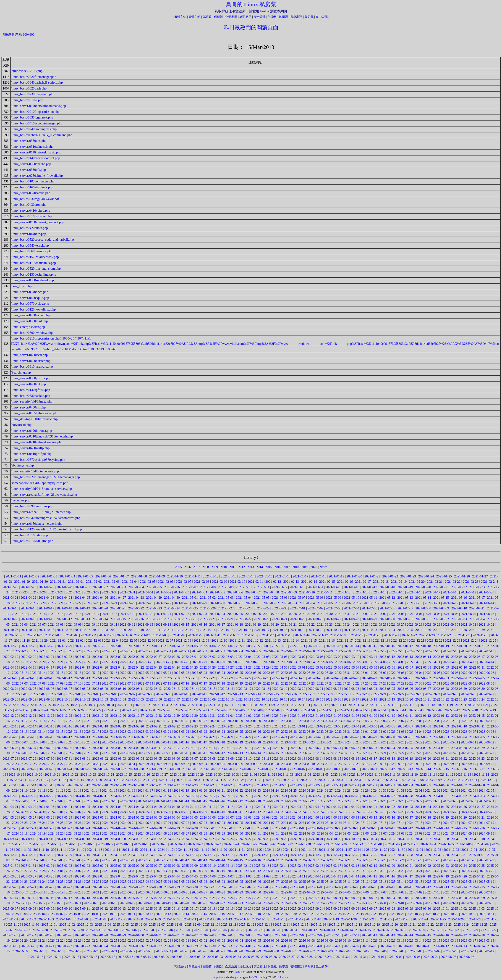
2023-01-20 (74, 721)
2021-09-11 (110, 624)
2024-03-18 (253, 801)
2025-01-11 (163, 860)
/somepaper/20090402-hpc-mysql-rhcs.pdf (39, 483)
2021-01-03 (49, 576)
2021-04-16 (415, 592)
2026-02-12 (369, 935)
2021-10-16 (244, 630)
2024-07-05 (235, 823)
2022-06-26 (315, 678)
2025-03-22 (432, 871)
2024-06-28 (110, 823)
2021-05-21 (56, 603)
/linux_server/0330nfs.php (28, 170)
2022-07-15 (163, 683)
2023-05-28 (397, 742)
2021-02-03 (112, 582)
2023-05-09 (56, 742)
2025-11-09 (153, 919)
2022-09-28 (10, 699)
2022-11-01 (124, 705)
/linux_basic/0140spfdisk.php (30, 390)
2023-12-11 (470, 780)
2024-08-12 (405, 828)
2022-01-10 (280, 646)
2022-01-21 (477, 646)
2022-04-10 (415, 662)
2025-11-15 (260, 919)
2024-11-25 (308, 850)
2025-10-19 (271, 914)
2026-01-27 (82, 935)
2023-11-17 (41, 780)
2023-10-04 (244, 769)
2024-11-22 (255, 850)
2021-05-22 (74, 603)
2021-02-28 (64, 587)
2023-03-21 (163, 732)
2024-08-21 (74, 833)
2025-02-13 (261, 866)
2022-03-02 (208, 657)
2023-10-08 (316, 769)
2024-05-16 (325, 812)
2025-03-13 (271, 871)
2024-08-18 (20, 833)
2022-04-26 (208, 667)
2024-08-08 (333, 828)
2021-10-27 (441, 630)
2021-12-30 (82, 646)
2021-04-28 (136, 598)
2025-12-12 (246, 925)
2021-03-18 (387, 587)
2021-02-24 (489, 582)
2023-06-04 (28, 748)
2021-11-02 (53, 635)
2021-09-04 (477, 619)
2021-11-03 (71, 635)
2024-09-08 (397, 833)
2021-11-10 (196, 635)
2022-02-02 (199, 651)
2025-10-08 (74, 914)
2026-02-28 (163, 940)
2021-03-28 (74, 592)
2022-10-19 (387, 699)
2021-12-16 (327, 640)
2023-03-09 (441, 726)
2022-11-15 (374, 705)
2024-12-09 (64, 855)
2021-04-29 (154, 598)
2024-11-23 (273, 850)
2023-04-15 (118, 737)
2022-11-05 (196, 705)
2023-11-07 (357, 775)
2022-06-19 (190, 678)
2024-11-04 (428, 844)
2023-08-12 (280, 759)
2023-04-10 (28, 737)
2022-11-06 (214, 705)
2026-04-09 (387, 946)
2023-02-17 (82, 726)
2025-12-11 (229, 925)
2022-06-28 (351, 678)
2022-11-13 (338, 705)
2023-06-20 (315, 748)
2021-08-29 (369, 619)
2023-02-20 (136, 726)
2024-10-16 (88, 844)
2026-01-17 (399, 930)
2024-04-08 (136, 807)
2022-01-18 (423, 646)
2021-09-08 (56, 624)
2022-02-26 (136, 657)
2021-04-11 (325, 592)
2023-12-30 (315, 785)
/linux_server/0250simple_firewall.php (37, 176)
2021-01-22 (390, 576)
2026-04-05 (316, 946)
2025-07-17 (64, 898)
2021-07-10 (459, 608)
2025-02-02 (64, 866)
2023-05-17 (199, 742)
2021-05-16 (459, 598)
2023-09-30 (172, 769)
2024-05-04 (110, 812)
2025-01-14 (217, 860)
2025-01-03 (20, 860)
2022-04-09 (397, 662)
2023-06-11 (154, 748)
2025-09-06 (486, 903)
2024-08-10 (369, 828)
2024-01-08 (477, 785)
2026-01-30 (136, 935)
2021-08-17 (154, 619)
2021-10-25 (405, 630)
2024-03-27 (415, 801)
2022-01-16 (387, 646)
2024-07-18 (468, 823)
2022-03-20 (38, 662)
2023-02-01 (289, 721)
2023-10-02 (208, 769)
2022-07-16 (181, 683)
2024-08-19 (38, 833)
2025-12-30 (76, 930)
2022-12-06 (255, 710)
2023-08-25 (20, 764)
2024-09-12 (468, 833)
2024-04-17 (297, 807)
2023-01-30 (253, 721)
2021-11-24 (445, 635)
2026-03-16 (450, 940)
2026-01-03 (148, 930)
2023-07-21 (379, 753)
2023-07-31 (64, 759)
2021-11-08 (160, 635)
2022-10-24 (477, 699)
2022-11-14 (356, 705)
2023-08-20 (423, 759)
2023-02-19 (118, 726)
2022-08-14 (190, 689)
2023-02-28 (280, 726)
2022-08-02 (468, 683)
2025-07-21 (136, 898)
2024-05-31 (100, 817)
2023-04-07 (468, 732)
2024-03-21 (307, 801)
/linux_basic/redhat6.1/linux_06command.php (42, 135)
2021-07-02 (316, 608)
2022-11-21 (481, 705)
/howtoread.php (21, 425)
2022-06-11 (46, 678)
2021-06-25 (190, 608)
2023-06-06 (64, 748)
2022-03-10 (351, 657)
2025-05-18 (468, 882)
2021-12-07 (165, 640)
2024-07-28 (154, 828)
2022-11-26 (76, 710)
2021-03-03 (118, 587)
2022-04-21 (118, 667)
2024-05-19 (379, 812)
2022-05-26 (253, 673)
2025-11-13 (224, 919)
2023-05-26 (361, 742)
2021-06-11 (433, 603)
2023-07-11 (199, 753)
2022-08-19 (280, 689)
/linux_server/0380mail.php (29, 321)
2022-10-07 (172, 699)
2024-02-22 (297, 796)
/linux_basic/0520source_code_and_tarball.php (42, 240)
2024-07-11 (343, 823)
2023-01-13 (441, 716)
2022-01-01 (118, 646)
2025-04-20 (459, 876)
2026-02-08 (298, 935)
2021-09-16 (199, 624)
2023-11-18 (59, 780)
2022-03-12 (387, 657)
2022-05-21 (163, 673)
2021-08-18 (172, 619)
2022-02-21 (46, 657)
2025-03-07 (163, 871)
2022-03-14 (423, 657)
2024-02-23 (315, 796)
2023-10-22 (70, 775)
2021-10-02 (486, 624)
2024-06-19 (441, 817)
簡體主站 (194, 17)
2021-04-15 (397, 592)
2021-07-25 (235, 614)
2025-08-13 (55, 903)
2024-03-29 (450, 801)
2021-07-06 (387, 608)
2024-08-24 (128, 833)
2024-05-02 (74, 812)
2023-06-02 (486, 742)
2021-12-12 (255, 640)
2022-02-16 (450, 651)
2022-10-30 (89, 705)
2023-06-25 (405, 748)
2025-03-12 (253, 871)
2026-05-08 (415, 951)
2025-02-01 (46, 866)
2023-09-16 (415, 764)
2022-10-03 (100, 699)
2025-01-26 (432, 860)
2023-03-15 (56, 732)
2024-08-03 (244, 828)
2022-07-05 (477, 678)
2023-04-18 (172, 737)
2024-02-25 (351, 796)
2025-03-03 (92, 871)
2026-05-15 (71, 957)
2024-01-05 (423, 785)
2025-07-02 (289, 892)
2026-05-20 (161, 957)
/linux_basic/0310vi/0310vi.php (32, 541)
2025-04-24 (38, 882)
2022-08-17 (244, 689)
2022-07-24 (325, 683)
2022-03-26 (145, 662)
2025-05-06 (253, 882)
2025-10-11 (128, 914)
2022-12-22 (46, 716)
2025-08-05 (405, 898)
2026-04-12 (441, 946)
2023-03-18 (110, 732)
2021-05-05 (262, 598)
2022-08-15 (208, 689)
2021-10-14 (208, 630)
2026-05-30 (341, 957)
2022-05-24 (217, 673)
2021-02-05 (148, 582)
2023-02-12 (486, 721)
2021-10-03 (10, 630)
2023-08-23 (477, 759)
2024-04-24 (423, 807)
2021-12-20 (399, 640)
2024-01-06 (441, 785)
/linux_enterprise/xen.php (28, 327)
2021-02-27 (46, 587)
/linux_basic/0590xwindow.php (32, 333)
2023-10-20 (34, 775)
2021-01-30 (40, 582)
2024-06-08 (244, 817)
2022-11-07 (231, 705)
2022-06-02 (379, 673)
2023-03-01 (298, 726)
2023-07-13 (235, 753)
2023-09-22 (28, 769)
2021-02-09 (220, 582)
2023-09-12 (343, 764)
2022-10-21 (423, 699)
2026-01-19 (435, 930)
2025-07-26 (226, 898)
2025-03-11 (235, 871)
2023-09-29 (154, 769)
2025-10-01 (441, 909)
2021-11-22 (409, 635)
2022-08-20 (297, 689)
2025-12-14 (282, 925)
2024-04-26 (459, 807)
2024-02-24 (333, 796)
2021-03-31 (128, 592)
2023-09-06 (235, 764)
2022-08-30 (477, 689)
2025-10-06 (38, 914)
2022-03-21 (56, 662)
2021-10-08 (100, 630)
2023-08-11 (262, 759)
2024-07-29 (172, 828)
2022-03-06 (280, 657)
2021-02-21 (435, 582)
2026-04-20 (92, 951)
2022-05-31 (343, 673)
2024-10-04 (369, 839)
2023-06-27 (441, 748)
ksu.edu (284, 977)
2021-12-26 (10, 646)
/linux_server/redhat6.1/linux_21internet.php (41, 512)
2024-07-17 (450, 823)
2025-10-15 (199, 914)
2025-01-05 (56, 860)
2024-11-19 (201, 850)
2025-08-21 (199, 903)
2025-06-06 (316, 887)
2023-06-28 (459, 748)
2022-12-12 (362, 710)
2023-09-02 (163, 764)
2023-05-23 (307, 742)
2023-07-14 (253, 753)
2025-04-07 (226, 876)
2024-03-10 (110, 801)
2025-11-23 (403, 919)
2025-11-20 (349, 919)
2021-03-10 (244, 587)
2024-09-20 (118, 839)
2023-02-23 (190, 726)
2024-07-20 (10, 828)
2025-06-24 (145, 892)
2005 (178, 567)
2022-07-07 (20, 683)
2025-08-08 (459, 898)
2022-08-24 (369, 689)
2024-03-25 (379, 801)
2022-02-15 (432, 651)
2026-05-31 (359, 957)
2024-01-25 (289, 790)
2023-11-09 (392, 775)
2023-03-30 (325, 732)
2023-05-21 (271, 742)
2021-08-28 (351, 619)
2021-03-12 (280, 587)
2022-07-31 (432, 683)
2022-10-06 (154, 699)
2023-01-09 (369, 716)
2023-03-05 (369, 726)
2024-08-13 (423, 828)
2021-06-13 (468, 603)
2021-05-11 (369, 598)
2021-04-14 (379, 592)
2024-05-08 (181, 812)
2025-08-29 (343, 903)
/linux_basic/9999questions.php (32, 506)
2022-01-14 (351, 646)
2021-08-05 (433, 614)
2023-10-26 (142, 775)
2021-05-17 (477, 598)
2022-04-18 (64, 667)
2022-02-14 (415, 651)
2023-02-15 (46, 726)
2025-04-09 (262, 876)
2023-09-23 (46, 769)
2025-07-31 (315, 898)
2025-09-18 (208, 909)
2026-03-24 (100, 946)
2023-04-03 (397, 732)
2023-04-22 (244, 737)
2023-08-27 (56, 764)
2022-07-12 (109, 683)
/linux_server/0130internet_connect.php (37, 222)
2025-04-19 (441, 876)
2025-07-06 (361, 892)
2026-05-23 (215, 957)
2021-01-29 (22, 582)
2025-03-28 (46, 876)
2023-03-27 (271, 732)
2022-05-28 (289, 673)
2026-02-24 (92, 940)
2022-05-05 (369, 667)
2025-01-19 (307, 860)
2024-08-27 (181, 833)
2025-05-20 (10, 887)
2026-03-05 (253, 940)
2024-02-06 (10, 796)
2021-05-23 (92, 603)
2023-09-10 (307, 764)
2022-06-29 (369, 678)
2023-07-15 (271, 753)
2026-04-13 (459, 946)
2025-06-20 (74, 892)
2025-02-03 (82, 866)
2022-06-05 (433, 673)
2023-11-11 (428, 775)
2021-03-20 (423, 587)
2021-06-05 (325, 603)
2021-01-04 (67, 576)
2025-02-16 (315, 866)
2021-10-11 (154, 630)
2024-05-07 (163, 812)
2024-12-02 (433, 850)
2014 (260, 567)
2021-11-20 (374, 635)
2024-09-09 (415, 833)
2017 (287, 567)
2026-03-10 (343, 940)
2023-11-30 (272, 780)
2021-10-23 (369, 630)
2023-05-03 (441, 737)
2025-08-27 (307, 903)
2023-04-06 (450, 732)
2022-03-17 (477, 657)
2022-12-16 (434, 710)
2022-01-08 (244, 646)
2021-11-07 (142, 635)
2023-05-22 (289, 742)
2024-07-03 (199, 823)
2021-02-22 (453, 582)
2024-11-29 (380, 850)
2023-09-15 (397, 764)
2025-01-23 (379, 860)
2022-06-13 (82, 678)
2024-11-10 (41, 850)
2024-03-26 (397, 801)
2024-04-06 (100, 807)
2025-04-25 (56, 882)
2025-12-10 (211, 925)
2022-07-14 (145, 683)
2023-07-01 (20, 753)
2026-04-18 (56, 951)
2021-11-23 (427, 635)
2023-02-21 (154, 726)
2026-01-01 (112, 930)
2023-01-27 (199, 721)
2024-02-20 (261, 796)
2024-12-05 (487, 850)
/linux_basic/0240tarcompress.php (34, 129)
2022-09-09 (163, 694)
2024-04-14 (244, 807)
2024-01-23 (253, 790)
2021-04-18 (450, 592)
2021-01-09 (157, 576)
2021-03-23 (477, 587)
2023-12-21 (154, 785)
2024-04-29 (20, 812)
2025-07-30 (298, 898)
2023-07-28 (10, 759)
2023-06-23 (369, 748)
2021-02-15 (327, 582)
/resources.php (20, 500)
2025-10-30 (468, 914)
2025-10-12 (145, 914)
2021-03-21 (441, 587)
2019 (305, 567)
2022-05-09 (441, 667)
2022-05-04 (351, 667)
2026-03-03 (217, 940)
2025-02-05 (118, 866)
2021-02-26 (28, 587)
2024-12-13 (136, 855)
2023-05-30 (432, 742)
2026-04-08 (369, 946)
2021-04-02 (163, 592)
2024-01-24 (271, 790)
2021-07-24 (217, 614)
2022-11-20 (463, 705)
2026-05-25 (251, 957)
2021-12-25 (488, 640)
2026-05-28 (305, 957)
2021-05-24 (110, 603)
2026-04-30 (271, 951)
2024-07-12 (361, 823)
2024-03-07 (56, 801)
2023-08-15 (333, 759)
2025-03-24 (468, 871)
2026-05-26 (269, 957)
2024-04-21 (369, 807)
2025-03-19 (379, 871)
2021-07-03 (333, 608)
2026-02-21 (38, 940)
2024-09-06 (361, 833)
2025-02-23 (441, 866)
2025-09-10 (64, 909)
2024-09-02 (289, 833)
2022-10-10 (226, 699)
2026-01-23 (10, 935)
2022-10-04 (118, 699)
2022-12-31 (208, 716)
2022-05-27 (271, 673)
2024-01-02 (369, 785)
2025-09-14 (136, 909)
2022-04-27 (226, 667)
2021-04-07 (253, 592)
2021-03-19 (405, 587)
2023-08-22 (459, 759)
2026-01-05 (183, 930)
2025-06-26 (181, 892)
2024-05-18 (361, 812)
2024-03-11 (128, 801)
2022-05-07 (405, 667)
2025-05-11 (343, 882)
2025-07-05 (343, 892)
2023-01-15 (477, 716)
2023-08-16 (351, 759)
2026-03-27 (154, 946)
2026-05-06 (379, 951)
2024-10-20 (159, 844)
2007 (197, 567)
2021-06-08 (379, 603)
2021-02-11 (255, 582)
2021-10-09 (118, 630)
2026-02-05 (244, 935)
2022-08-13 (172, 689)
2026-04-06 (333, 946)
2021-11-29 (40, 640)
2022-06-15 (118, 678)
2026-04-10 (405, 946)
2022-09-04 (74, 694)
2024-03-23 (343, 801)
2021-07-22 (181, 614)
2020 (314, 567)
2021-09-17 (217, 624)
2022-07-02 (423, 678)
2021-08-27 (333, 619)
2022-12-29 (172, 716)
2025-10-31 (486, 914)
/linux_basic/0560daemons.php (32, 251)
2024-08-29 (217, 833)
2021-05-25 (128, 603)
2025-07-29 (280, 898)
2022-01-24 (38, 651)
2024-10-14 (52, 844)
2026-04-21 (110, 951)
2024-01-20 (199, 790)
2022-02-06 (271, 651)
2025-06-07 (333, 887)
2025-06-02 (244, 887)
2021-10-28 (459, 630)
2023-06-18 (280, 748)
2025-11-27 (474, 919)
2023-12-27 (261, 785)
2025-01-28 (468, 860)
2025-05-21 (28, 887)
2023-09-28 (136, 769)
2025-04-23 (20, 882)
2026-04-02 (262, 946)
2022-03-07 (298, 657)
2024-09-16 (46, 839)
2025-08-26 (289, 903)
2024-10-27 (285, 844)
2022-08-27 (423, 689)
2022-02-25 (118, 657)
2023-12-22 (172, 785)
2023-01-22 (110, 721)
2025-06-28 (217, 892)
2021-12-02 (76, 640)
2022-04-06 (343, 662)
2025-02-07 (154, 866)
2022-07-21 (271, 683)
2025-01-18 (289, 860)
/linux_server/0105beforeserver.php (35, 413)
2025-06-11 (405, 887)
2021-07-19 (127, 614)
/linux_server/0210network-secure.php (37, 442)
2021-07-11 (477, 608)
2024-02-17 (208, 796)
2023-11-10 (410, 775)
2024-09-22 (154, 839)
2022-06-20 (208, 678)
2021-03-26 (38, 592)
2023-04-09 (10, 737)
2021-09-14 (163, 624)
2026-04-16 (20, 951)
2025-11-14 (242, 919)
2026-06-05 (448, 957)
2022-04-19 (82, 667)
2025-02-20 (387, 866)
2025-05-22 (46, 887)
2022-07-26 (361, 683)
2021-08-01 (361, 614)
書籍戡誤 (296, 17)
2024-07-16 (432, 823)
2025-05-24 (82, 887)
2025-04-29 (128, 882)
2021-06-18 (64, 608)
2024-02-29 (423, 796)
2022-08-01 (450, 683)
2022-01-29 (128, 651)
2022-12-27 (136, 716)
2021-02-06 (166, 582)
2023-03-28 (289, 732)
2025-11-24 (420, 919)
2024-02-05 (486, 790)
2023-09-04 (199, 764)
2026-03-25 (118, 946)
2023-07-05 (92, 753)
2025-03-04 (110, 871)
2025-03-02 (74, 871)
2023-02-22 (172, 726)
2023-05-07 (20, 742)
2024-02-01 (415, 790)
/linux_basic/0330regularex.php (32, 117)
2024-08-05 (280, 828)
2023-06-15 (226, 748)
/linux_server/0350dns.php (29, 141)
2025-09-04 (450, 903)
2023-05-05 (477, 737)
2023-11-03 (285, 775)
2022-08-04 (10, 689)
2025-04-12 (315, 876)
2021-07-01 (298, 608)
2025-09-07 (10, 909)
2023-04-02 (379, 732)
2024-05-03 (92, 812)
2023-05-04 (459, 737)
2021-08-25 (297, 619)
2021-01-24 (426, 576)
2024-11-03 (410, 844)
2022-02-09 (325, 651)
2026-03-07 (289, 940)
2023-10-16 (459, 769)
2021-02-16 (345, 582)
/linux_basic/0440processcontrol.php (35, 158)
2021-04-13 (361, 592)
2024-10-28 (303, 844)
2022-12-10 (327, 710)
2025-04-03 (154, 876)
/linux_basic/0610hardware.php (32, 366)
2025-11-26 (456, 919)
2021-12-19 (381, 640)
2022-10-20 (405, 699)
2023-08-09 (226, 759)
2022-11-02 (142, 705)
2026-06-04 (430, 957)
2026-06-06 (466, 957)
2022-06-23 (261, 678)
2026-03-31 (226, 946)
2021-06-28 (244, 608)
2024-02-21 (280, 796)
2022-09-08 (145, 694)
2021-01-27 (480, 576)
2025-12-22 (426, 925)
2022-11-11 (303, 705)
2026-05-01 (289, 951)
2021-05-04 (244, 598)
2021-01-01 (13, 576)
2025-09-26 (351, 909)
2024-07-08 (289, 823)
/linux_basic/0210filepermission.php (35, 112)
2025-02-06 (136, 866)
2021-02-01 (76, 582)
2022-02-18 (486, 651)
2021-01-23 (408, 576)
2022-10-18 (369, 699)
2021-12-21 (417, 640)
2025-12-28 (40, 930)
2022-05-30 (325, 673)
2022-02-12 (379, 651)
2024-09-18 (82, 839)
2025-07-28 (261, 898)
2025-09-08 (28, 909)
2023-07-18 (325, 753)
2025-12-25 (480, 925)
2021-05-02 (208, 598)
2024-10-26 (267, 844)
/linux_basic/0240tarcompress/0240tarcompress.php (46, 518)
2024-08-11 (387, 828)
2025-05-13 (379, 882)
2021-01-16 (282, 576)
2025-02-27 (20, 871)
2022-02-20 (28, 657)
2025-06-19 (56, 892)
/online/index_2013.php (27, 71)
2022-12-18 (470, 710)
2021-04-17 (432, 592)
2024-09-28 (261, 839)
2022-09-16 (289, 694)
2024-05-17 (343, 812)
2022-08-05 (28, 689)
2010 (224, 567)
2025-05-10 (325, 882)
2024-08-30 (235, 833)
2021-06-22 (136, 608)
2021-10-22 (351, 630)
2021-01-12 (211, 576)
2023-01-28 (217, 721)
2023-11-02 (267, 775)
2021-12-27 (28, 646)
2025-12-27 (22, 930)
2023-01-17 (20, 721)
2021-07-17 (92, 614)
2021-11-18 (338, 635)
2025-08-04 (387, 898)
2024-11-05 (446, 844)
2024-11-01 (375, 844)
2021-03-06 (172, 587)
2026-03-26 (136, 946)
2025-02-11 (226, 866)
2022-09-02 (38, 694)
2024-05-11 (235, 812)
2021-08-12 (64, 619)
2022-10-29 (71, 705)
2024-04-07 (118, 807)
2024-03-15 (199, 801)
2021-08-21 (226, 619)
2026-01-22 (489, 930)
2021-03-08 (208, 587)
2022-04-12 (450, 662)
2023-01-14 (459, 716)
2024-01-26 (307, 790)
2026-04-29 (253, 951)
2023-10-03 (226, 769)
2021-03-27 (56, 592)
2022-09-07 (128, 694)
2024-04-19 (333, 807)
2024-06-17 (405, 817)
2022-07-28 (379, 683)
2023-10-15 (441, 769)
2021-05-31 (235, 603)
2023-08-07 (190, 759)
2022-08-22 (333, 689)
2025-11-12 (207, 919)
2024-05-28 (46, 817)
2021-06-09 (397, 603)
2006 (187, 567)
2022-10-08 (190, 699)
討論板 (272, 17)
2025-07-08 (397, 892)
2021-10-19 (297, 630)
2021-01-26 (462, 576)
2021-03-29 (92, 592)
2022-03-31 (235, 662)
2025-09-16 (172, 909)
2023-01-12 (423, 716)
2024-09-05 (343, 833)
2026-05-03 (325, 951)
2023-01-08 (351, 716)
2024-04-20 (351, 807)
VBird (256, 977)
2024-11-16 (148, 850)
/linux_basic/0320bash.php (29, 88)
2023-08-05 (154, 759)
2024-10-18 (123, 844)
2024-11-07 (482, 844)
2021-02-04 (130, 582)
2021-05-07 (298, 598)
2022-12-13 (380, 710)
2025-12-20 (390, 925)
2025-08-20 (181, 903)
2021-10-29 (477, 630)
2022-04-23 (154, 667)
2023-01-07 (333, 716)
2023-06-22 (351, 748)
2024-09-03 (307, 833)
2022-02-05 (253, 651)
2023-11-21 (112, 780)
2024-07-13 (379, 823)
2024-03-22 (325, 801)
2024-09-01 (271, 833)
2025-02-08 (172, 866)
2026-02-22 (56, 940)
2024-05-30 (82, 817)
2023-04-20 (208, 737)
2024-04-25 (441, 807)
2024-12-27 (387, 855)
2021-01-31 (58, 582)
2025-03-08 (181, 871)
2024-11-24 (290, 850)
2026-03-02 (199, 940)
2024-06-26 (74, 823)
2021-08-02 (379, 614)
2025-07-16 (46, 898)
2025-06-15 (477, 887)
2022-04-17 (46, 667)
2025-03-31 (100, 876)
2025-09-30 (423, 909)
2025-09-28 (387, 909)
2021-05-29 (199, 603)
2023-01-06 (316, 716)
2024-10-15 (70, 844)
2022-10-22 (441, 699)
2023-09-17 (432, 764)
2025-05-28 (154, 887)
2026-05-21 (179, 957)
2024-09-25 (208, 839)
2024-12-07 (28, 855)
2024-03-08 (74, 801)
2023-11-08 (374, 775)
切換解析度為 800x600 (18, 34)
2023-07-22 (397, 753)
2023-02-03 (325, 721)
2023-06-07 (82, 748)
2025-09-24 (315, 909)
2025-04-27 (92, 882)
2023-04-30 (387, 737)
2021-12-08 (183, 640)
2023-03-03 (333, 726)
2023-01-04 (280, 716)
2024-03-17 (235, 801)
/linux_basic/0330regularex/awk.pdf (35, 199)
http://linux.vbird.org (225, 977)
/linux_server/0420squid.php (30, 298)
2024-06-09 (262, 817)
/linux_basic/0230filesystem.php (33, 94)
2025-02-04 (100, 866)
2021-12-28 (46, 646)
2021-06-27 (226, 608)
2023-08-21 (441, 759)
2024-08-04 (262, 828)
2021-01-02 (31, 576)
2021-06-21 (118, 608)
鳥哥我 (309, 17)
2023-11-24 (165, 780)
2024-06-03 (154, 817)
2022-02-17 (468, 651)
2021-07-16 (73, 614)
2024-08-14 (441, 828)
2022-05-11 (477, 667)
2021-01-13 (229, 576)
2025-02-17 (333, 866)
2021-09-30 (450, 624)
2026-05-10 (450, 951)
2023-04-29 (369, 737)
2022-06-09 (10, 678)
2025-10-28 (432, 914)
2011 (233, 567)
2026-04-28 (235, 951)
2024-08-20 (56, 833)
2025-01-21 (343, 860)
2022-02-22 (64, 657)
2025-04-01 (118, 876)
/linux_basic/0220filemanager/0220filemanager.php (45, 477)
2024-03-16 (217, 801)
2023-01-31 (271, 721)
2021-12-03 (94, 640)
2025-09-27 (369, 909)
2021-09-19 (253, 624)
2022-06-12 (64, 678)
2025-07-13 (486, 892)
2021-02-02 (94, 582)
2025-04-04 (172, 876)
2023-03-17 (92, 732)
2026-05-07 (397, 951)
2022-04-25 (190, 667)
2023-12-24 (208, 785)
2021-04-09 (289, 592)
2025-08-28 (325, 903)
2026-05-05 (361, 951)
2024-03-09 (92, 801)
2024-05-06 (145, 812)
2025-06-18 (38, 892)
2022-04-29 (262, 667)
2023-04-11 (46, 737)
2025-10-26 (397, 914)
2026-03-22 (64, 946)
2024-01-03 (387, 785)
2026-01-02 (130, 930)
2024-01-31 (397, 790)
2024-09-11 (450, 833)
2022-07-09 (56, 683)
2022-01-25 (56, 651)
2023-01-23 (128, 721)
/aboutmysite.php (22, 465)
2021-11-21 (391, 635)
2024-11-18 (184, 850)
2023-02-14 (28, 726)
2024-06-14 (351, 817)
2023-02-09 (433, 721)
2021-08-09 (10, 619)
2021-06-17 (46, 608)
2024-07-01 (163, 823)
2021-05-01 (190, 598)
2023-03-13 (20, 732)
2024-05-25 (486, 812)
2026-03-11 (361, 940)
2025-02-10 (208, 866)
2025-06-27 (199, 892)
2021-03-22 (459, 587)
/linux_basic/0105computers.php (33, 181)
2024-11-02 (392, 844)
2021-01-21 (372, 576)
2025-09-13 (118, 909)
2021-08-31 (405, 619)
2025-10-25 (379, 914)
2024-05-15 (307, 812)
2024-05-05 (128, 812)
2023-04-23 (261, 737)
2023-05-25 (343, 742)
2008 (205, 567)
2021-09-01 (423, 619)
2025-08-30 (361, 903)
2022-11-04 (178, 705)
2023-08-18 (387, 759)
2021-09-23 (325, 624)
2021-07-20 (145, 614)
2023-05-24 (325, 742)
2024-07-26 (118, 828)
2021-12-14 (291, 640)
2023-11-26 (201, 780)
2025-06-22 (110, 892)
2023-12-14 (28, 785)
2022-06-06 (450, 673)
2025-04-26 (74, 882)
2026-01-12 (309, 930)
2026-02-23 (74, 940)
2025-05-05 (235, 882)
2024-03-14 (181, 801)
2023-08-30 (110, 764)
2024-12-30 (441, 855)
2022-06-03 (397, 673)
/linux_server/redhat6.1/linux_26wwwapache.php (44, 495)
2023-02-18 (100, 726)
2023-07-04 (74, 753)
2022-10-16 (333, 699)
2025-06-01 (226, 887)
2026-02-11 (351, 935)
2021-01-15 (264, 576)
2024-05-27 (28, 817)
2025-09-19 (226, 909)
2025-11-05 (82, 919)
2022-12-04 (219, 710)
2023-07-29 (28, 759)
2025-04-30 (145, 882)
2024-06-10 (280, 817)
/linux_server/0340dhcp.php (30, 292)
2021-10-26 (423, 630)
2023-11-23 (148, 780)
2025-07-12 (468, 892)
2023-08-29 (92, 764)
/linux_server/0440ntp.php (28, 234)
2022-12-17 (452, 710)
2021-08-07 (468, 614)
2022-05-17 (92, 673)
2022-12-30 (190, 716)
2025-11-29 (13, 925)
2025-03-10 (217, 871)
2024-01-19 (181, 790)
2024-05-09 (199, 812)
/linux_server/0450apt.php (28, 384)
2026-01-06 (201, 930)
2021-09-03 (459, 619)
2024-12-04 (469, 850)
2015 (269, 567)
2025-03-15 (307, 871)
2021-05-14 (423, 598)
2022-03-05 (262, 657)
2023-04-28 (351, 737)
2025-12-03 (85, 925)
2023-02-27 (262, 726)
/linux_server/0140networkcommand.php (38, 106)
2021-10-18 (280, 630)
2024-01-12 (55, 790)
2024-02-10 (82, 796)
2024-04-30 (38, 812)
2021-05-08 (316, 598)
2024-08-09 (351, 828)
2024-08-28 (199, 833)
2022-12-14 (398, 710)
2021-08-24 (280, 619)
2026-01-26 (64, 935)
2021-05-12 (387, 598)
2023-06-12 (172, 748)
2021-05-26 (145, 603)
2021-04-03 (181, 592)
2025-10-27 (415, 914)
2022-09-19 (343, 694)
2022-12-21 (28, 716)
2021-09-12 (127, 624)
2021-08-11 (46, 619)
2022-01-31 (163, 651)
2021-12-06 (147, 640)
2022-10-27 (35, 705)
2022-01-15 (369, 646)
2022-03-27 (163, 662)
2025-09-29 (405, 909)
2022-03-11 (369, 657)
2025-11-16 (278, 919)
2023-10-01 (190, 769)
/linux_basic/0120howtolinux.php (33, 309)
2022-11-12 (320, 705)
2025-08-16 (109, 903)
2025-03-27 (28, 876)
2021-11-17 (320, 635)
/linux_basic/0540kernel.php (30, 245)
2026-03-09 (325, 940)
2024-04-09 (154, 807)
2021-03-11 (262, 587)
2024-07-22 (46, 828)
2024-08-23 (110, 833)
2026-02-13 (387, 935)
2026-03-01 (181, 940)
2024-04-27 (477, 807)
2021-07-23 (199, 614)
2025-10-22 (325, 914)
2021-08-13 (82, 619)
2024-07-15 (415, 823)
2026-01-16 (381, 930)
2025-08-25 (271, 903)
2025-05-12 (361, 882)
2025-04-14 (351, 876)
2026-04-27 (217, 951)
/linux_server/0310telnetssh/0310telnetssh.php (42, 436)
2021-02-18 (381, 582)
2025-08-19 (163, 903)
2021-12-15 (309, 640)
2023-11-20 (94, 780)
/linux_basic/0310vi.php (27, 100)
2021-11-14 (267, 635)
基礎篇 (207, 17)
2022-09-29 (28, 699)
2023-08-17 (369, 759)
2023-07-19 (343, 753)
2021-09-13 (145, 624)
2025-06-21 (92, 892)
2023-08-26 (38, 764)
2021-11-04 (89, 635)
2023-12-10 (452, 780)
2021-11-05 (106, 635)
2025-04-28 (110, 882)
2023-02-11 (468, 721)
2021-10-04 (28, 630)
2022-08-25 (387, 689)
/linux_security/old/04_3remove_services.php (41, 489)
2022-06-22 (244, 678)
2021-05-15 (441, 598)
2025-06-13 (441, 887)
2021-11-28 (22, 640)
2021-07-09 (441, 608)
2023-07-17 (307, 753)
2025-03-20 (397, 871)
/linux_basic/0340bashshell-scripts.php (37, 82)
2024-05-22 (432, 812)
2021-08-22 (244, 619)
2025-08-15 (92, 903)
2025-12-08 (175, 925)
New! (323, 567)
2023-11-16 (23, 780)
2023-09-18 (450, 764)
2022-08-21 (315, 689)
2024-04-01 (10, 807)
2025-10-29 (450, 914)
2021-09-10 (92, 624)
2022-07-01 (405, 678)
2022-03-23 (92, 662)
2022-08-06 (46, 689)
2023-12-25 (226, 785)
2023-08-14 (315, 759)
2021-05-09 (333, 598)
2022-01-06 (208, 646)
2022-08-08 (82, 689)
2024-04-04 (64, 807)
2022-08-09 (100, 689)
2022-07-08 (38, 683)
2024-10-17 (105, 844)
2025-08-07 (441, 898)
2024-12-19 (244, 855)
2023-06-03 (10, 748)
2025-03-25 (486, 871)
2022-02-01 (181, 651)
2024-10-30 (339, 844)
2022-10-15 (315, 699)
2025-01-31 (28, 866)
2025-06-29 (235, 892)
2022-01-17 (405, 646)
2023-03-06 (387, 726)
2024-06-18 (423, 817)
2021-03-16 (351, 587)
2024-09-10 (433, 833)
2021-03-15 (333, 587)
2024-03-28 (432, 801)
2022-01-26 (74, 651)
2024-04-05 (82, 807)
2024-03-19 (271, 801)
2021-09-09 (74, 624)
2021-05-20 (38, 603)
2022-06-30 (387, 678)
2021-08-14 (100, 619)
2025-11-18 (313, 919)
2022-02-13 (397, 651)
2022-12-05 (237, 710)
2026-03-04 (235, 940)
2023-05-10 (74, 742)
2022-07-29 (397, 683)
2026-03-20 (28, 946)
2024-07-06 (253, 823)
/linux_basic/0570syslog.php (30, 303)
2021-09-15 (181, 624)
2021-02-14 (309, 582)
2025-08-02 (351, 898)
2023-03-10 (459, 726)
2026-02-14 (405, 935)
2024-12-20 (261, 855)
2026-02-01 (172, 935)
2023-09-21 (10, 769)
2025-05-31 (208, 887)
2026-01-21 (471, 930)
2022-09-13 (235, 694)
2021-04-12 (343, 592)
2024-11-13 (94, 850)
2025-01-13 (199, 860)
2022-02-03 (217, 651)
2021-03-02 (100, 587)
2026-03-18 (486, 940)
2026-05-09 (433, 951)
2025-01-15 (235, 860)
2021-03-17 (369, 587)
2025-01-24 (397, 860)
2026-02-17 (459, 935)
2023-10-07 (298, 769)
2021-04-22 (28, 598)
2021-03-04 (136, 587)
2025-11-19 (331, 919)
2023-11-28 (237, 780)
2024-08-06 (298, 828)
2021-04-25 (82, 598)
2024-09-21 (136, 839)
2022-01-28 (110, 651)
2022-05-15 (56, 673)
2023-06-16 (244, 748)
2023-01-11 (405, 716)
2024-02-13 (136, 796)
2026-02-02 (190, 935)
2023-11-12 (446, 775)
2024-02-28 (405, 796)
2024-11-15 (130, 850)
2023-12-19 (118, 785)
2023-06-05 (46, 748)
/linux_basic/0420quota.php (29, 228)
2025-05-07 (271, 882)
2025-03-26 (10, 876)
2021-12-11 (237, 640)
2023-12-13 (10, 785)
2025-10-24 (361, 914)
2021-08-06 (450, 614)
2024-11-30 (397, 850)
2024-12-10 (82, 855)
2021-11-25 (463, 635)
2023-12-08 (416, 780)
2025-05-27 (136, 887)
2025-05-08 (289, 882)
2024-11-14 (112, 850)
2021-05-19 (20, 603)
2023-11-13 (463, 775)
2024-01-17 (145, 790)
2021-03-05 (154, 587)
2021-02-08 (201, 582)
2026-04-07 (351, 946)
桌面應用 (245, 17)
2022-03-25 (128, 662)
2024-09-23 (172, 839)
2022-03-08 (316, 657)
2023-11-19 (76, 780)
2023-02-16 (64, 726)
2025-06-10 (387, 887)
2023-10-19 (16, 775)
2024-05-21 (415, 812)
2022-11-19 (445, 705)
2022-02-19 (10, 657)
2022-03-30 (217, 662)
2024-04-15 (261, 807)
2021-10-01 (468, 624)
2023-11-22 (130, 780)
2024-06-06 (208, 817)
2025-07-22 (154, 898)
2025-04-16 (387, 876)
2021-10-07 (82, 630)
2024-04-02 (28, 807)
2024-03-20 (289, 801)
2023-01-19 (56, 721)
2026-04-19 (74, 951)
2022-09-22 (397, 694)
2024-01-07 (459, 785)
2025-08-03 (369, 898)
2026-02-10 (333, 935)
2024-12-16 (190, 855)
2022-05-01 (298, 667)
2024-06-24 (38, 823)
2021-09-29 (432, 624)
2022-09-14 (253, 694)
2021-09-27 (397, 624)
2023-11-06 (339, 775)
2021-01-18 (318, 576)
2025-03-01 (56, 871)
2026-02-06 (262, 935)
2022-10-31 (107, 705)
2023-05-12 (109, 742)
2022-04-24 (172, 667)
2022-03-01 (190, 657)
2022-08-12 (154, 689)
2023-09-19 (468, 764)
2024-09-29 (280, 839)
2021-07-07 (405, 608)
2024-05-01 (56, 812)
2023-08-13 (297, 759)
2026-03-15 (432, 940)
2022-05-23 (199, 673)
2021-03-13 (297, 587)
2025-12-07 (157, 925)
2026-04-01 (244, 946)
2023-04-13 (82, 737)
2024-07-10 (325, 823)
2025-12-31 (94, 930)
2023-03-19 (127, 732)
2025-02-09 (190, 866)
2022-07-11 (92, 683)
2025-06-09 (369, 887)
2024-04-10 (172, 807)
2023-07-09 (163, 753)
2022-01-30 (145, 651)
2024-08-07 (316, 828)
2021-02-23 (471, 582)
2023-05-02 (423, 737)
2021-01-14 (247, 576)
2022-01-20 (459, 646)
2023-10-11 (369, 769)
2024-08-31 (253, 833)
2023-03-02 (316, 726)
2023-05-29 (415, 742)
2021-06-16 (28, 608)
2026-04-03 (280, 946)
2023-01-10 (387, 716)
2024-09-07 (379, 833)
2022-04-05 (325, 662)
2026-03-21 (46, 946)
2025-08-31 (379, 903)
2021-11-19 (356, 635)
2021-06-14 (486, 603)
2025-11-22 (385, 919)
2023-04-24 (280, 737)
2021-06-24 (172, 608)
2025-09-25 (333, 909)
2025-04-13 (333, 876)
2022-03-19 (20, 662)
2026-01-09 (255, 930)
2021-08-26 (315, 619)
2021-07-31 (343, 614)
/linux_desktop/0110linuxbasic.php (34, 419)
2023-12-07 (398, 780)
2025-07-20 (118, 898)
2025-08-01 (333, 898)
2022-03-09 (333, 657)
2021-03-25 (20, 592)
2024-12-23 (315, 855)
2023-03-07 (405, 726)
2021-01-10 (175, 576)
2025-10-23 (343, 914)
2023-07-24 (432, 753)
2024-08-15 (459, 828)
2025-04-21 (477, 876)
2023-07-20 (361, 753)
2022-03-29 (199, 662)
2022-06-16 (136, 678)
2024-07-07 (271, 823)
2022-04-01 (253, 662)
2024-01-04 (405, 785)
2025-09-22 (280, 909)
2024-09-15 (28, 839)
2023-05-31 (450, 742)
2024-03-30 (468, 801)
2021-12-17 (345, 640)
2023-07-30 (46, 759)
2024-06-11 (298, 817)
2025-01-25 (415, 860)
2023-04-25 (297, 737)
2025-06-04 (280, 887)
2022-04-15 (10, 667)
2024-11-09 (23, 850)
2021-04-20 (486, 592)
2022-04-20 (100, 667)
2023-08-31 (128, 764)
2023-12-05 (362, 780)
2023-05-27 (379, 742)
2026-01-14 (345, 930)
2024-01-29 (361, 790)
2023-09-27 (118, 769)
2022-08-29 (459, 689)
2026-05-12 (486, 951)
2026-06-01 (376, 957)
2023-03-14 (38, 732)
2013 (250, 567)
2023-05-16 (181, 742)
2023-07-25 (450, 753)
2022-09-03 (56, 694)
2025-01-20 (325, 860)
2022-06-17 (154, 678)
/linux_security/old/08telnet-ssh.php (35, 471)
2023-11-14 (481, 775)
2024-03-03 (477, 796)
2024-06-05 (190, 817)
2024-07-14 (397, 823)
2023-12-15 (46, 785)
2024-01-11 (38, 790)
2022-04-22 (136, 667)
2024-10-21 (177, 844)
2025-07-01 (271, 892)
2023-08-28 (74, 764)
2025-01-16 (253, 860)
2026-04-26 (199, 951)
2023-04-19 (190, 737)
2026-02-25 (110, 940)
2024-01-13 (73, 790)
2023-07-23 (415, 753)
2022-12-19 (488, 710)
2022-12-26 (118, 716)
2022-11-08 (249, 705)
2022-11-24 (40, 710)
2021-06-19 (82, 608)
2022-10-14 (297, 699)
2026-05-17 (107, 957)
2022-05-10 (459, 667)
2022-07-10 (74, 683)
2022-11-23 (22, 710)
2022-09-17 (307, 694)
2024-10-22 (195, 844)
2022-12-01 (165, 710)
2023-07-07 (128, 753)
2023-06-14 (208, 748)
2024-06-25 (56, 823)
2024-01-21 (217, 790)
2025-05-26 (118, 887)
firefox (265, 11)
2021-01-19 (336, 576)
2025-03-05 (128, 871)
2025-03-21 (415, 871)
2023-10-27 (160, 775)
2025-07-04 (325, 892)
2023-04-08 (486, 732)
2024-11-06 (464, 844)
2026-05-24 (233, 957)
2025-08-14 (73, 903)
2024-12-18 (226, 855)
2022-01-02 (136, 646)
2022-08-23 (351, 689)
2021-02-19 (399, 582)
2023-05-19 (235, 742)
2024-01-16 (127, 790)
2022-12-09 (309, 710)
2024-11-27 (344, 850)
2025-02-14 (280, 866)
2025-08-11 (20, 903)
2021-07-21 (163, 614)
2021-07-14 (38, 614)
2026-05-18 (125, 957)
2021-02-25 (10, 587)
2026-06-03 (413, 957)
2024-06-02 (136, 817)
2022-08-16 (226, 689)
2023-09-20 (486, 764)
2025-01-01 (477, 855)
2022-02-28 (172, 657)
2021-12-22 (434, 640)
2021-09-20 (271, 624)
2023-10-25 (124, 775)
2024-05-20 (397, 812)
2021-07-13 (20, 614)
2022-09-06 (110, 694)
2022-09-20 (361, 694)
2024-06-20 (459, 817)
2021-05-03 (226, 598)
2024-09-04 (325, 833)
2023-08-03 (118, 759)
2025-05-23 (64, 887)
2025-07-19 (100, 898)
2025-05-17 (450, 882)
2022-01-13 (333, 646)
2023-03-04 (351, 726)
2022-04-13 (468, 662)
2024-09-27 (244, 839)
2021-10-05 (46, 630)
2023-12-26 (244, 785)
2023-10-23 (88, 775)
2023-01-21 (92, 721)
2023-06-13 (190, 748)
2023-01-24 (145, 721)
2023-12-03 (326, 780)
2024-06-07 (226, 817)
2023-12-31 (333, 785)
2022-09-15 (271, 694)
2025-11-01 (10, 919)
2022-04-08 (379, 662)
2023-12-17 (82, 785)
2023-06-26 (423, 748)
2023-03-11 (477, 726)
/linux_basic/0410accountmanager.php (37, 123)
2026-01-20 (453, 930)
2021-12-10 (219, 640)
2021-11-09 (178, 635)
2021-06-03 (289, 603)
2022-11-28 (112, 710)
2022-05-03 (333, 667)
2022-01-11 (298, 646)
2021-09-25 (361, 624)
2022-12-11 (345, 710)
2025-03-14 (289, 871)
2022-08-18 (261, 689)
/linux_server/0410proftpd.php (31, 454)
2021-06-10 (415, 603)
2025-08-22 (217, 903)
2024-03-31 (486, 801)
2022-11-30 (147, 710)
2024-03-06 (38, 801)
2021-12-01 (58, 640)
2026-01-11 (291, 930)
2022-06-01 (361, 673)
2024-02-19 (244, 796)
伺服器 (218, 17)
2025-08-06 (423, 898)
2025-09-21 (261, 909)
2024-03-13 (163, 801)
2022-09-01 (20, 694)
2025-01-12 (181, 860)
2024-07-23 (64, 828)
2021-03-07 (190, 587)
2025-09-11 (82, 909)
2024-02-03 (450, 790)
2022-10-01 (64, 699)
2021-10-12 (172, 630)
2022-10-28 (53, 705)
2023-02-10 (450, 721)
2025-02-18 (351, 866)
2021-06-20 (100, 608)
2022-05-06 (387, 667)
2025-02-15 (297, 866)
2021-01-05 (85, 576)
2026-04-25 (181, 951)
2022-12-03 (201, 710)
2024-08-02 (226, 828)
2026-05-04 (343, 951)
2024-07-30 (190, 828)
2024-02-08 (46, 796)
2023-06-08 (100, 748)
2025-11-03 (46, 919)
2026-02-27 (145, 940)
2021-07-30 (325, 614)
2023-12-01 (290, 780)
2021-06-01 (253, 603)
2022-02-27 (154, 657)
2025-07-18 (82, 898)
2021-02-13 (291, 582)
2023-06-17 (261, 748)
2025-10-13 (163, 914)
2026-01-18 (417, 930)
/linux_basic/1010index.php (29, 535)
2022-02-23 (82, 657)
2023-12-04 (344, 780)
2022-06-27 (333, 678)
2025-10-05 (20, 914)
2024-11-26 (326, 850)
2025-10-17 (235, 914)
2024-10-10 (477, 839)
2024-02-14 (154, 796)
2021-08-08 (486, 614)
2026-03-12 (379, 940)
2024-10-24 (231, 844)
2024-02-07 (28, 796)
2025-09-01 (397, 903)
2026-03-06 (271, 940)
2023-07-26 (468, 753)
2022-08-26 (405, 689)
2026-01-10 (273, 930)
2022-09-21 (379, 694)
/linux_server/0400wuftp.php (30, 448)
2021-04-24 (64, 598)
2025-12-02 (67, 925)
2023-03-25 (235, 732)
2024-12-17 (208, 855)
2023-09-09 (289, 764)
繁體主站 (180, 17)
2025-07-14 (10, 898)
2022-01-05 (190, 646)
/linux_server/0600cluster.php (31, 361)
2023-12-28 (280, 785)
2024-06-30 (145, 823)
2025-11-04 (64, 919)
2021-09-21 (289, 624)
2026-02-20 (20, 940)
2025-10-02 (459, 909)
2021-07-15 (56, 614)
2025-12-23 (444, 925)
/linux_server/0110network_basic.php (36, 152)
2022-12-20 (10, 716)
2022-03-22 (74, 662)
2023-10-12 (387, 769)
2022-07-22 (289, 683)
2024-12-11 (100, 855)
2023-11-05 (321, 775)
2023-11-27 (219, 780)
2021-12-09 (201, 640)
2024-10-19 (141, 844)
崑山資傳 (322, 17)
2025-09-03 (432, 903)
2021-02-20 (417, 582)
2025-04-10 (280, 876)
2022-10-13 (280, 699)
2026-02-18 (477, 935)
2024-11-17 (166, 850)
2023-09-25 (82, 769)
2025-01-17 (271, 860)
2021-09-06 (20, 624)
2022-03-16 (459, 657)
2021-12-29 (64, 646)
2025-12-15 (300, 925)
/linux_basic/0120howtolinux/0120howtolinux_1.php (46, 529)
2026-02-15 (423, 935)
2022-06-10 (28, 678)
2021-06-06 (343, 603)
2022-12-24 (82, 716)
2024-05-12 (253, 812)
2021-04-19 (468, 592)
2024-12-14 (154, 855)
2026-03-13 (397, 940)
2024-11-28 (362, 850)
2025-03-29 (64, 876)
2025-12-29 (58, 930)
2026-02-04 (226, 935)
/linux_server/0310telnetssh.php (32, 147)
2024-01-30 (379, 790)
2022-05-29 (307, 673)
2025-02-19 (369, 866)
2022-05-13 (20, 673)
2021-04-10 (307, 592)
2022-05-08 (423, 667)
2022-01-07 (226, 646)
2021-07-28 (289, 614)
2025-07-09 (415, 892)
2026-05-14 (54, 957)
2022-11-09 (267, 705)
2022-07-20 (253, 683)
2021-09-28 (415, 624)
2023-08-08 (208, 759)
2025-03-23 (450, 871)
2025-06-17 (20, 892)
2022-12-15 (416, 710)
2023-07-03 (56, 753)
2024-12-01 (415, 850)
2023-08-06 (172, 759)
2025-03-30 (82, 876)
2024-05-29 (64, 817)
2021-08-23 (261, 619)
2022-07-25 (343, 683)
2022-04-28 (244, 667)
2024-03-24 (361, 801)
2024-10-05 (387, 839)
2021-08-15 (118, 619)
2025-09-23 (297, 909)
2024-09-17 (64, 839)
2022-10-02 (82, 699)
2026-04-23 (145, 951)
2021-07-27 (271, 614)
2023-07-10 (181, 753)
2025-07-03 (307, 892)
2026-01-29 (118, 935)
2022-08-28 (441, 689)
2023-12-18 (100, 785)
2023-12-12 (488, 780)
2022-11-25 (58, 710)
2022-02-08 (307, 651)
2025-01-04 (38, 860)
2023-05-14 (145, 742)
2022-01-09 (262, 646)
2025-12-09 (193, 925)
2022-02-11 (361, 651)
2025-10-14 (181, 914)
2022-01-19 (441, 646)
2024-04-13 (226, 807)
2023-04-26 (315, 737)
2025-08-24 (253, 903)
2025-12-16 (318, 925)
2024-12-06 (10, 855)
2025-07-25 (208, 898)
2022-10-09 (208, 699)
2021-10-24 (387, 630)
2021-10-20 (315, 630)
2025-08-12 (38, 903)
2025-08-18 (145, 903)
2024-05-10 (217, 812)
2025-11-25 (438, 919)
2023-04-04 (415, 732)
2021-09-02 (441, 619)
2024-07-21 (28, 828)
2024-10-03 (351, 839)
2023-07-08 (145, 753)
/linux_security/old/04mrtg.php (32, 401)
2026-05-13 (36, 957)
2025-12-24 (462, 925)
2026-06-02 (395, 957)
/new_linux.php (21, 286)
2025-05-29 (172, 887)
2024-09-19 (100, 839)
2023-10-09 (333, 769)
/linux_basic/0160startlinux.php (32, 187)
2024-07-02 (181, 823)
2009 (215, 567)
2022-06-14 (100, 678)
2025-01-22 (361, 860)
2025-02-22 (423, 866)
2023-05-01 (405, 737)
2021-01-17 (301, 576)
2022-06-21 (226, 678)
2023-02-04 (343, 721)
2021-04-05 (217, 592)
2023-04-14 (100, 737)
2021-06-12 (450, 603)
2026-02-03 (208, 935)
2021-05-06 (280, 598)
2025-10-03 (477, 909)
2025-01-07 (92, 860)
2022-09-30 (46, 699)
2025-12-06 (139, 925)
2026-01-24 (28, 935)
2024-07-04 (217, 823)
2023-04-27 (333, 737)
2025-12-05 (121, 925)
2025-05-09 (307, 882)
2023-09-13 (361, 764)
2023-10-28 (178, 775)
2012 (242, 567)
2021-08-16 (136, 619)
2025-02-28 (38, 871)
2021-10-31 (17, 635)
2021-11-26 (481, 635)
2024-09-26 (226, 839)
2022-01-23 (20, 651)
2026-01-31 (154, 935)
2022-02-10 (343, 651)
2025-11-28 (492, 919)
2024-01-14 (92, 790)
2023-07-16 (289, 753)
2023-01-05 (298, 716)
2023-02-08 (415, 721)
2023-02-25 (226, 726)
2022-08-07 (64, 689)
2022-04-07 (361, 662)
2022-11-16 (392, 705)
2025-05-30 (190, 887)
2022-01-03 (154, 646)
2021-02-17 (363, 582)
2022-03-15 (441, 657)
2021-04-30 (172, 598)
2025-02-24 (459, 866)
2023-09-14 (379, 764)
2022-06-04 (415, 673)
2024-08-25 (145, 833)
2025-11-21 (367, 919)
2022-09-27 (486, 694)
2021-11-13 (249, 635)
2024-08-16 (477, 828)
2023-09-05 (217, 764)
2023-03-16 (73, 732)
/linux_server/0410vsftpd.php (30, 211)
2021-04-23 (46, 598)
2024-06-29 (128, 823)
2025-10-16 (217, 914)
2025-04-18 (423, 876)
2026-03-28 (172, 946)
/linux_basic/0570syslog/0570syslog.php (38, 460)
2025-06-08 (351, 887)
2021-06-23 (154, 608)
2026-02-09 (316, 935)
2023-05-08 (38, 742)
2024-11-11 (59, 850)
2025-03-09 (199, 871)
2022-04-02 (271, 662)
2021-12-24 (471, 640)
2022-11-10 (285, 705)
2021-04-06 (235, 592)
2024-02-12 (118, 796)
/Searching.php (21, 372)
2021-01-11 (193, 576)
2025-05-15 (415, 882)
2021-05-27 (163, 603)
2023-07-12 (217, 753)
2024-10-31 (357, 844)
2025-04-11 (298, 876)
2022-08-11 (136, 689)
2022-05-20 (145, 673)
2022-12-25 (100, 716)
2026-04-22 (128, 951)
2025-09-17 (190, 909)
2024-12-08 (46, 855)
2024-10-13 (34, 844)
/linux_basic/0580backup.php (30, 396)
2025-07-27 (244, 898)
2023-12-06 (380, 780)
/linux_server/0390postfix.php (31, 378)
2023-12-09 (434, 780)
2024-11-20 (219, 850)
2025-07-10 (433, 892)
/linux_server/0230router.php (30, 315)
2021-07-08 (423, 608)
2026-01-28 (100, 935)
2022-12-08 (291, 710)
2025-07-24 (190, 898)
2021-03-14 (315, 587)
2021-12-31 (100, 646)
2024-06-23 (20, 823)
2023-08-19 (405, 759)
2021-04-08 (271, 592)
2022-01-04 (172, 646)
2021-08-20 (208, 619)
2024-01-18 (163, 790)
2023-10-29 (196, 775)
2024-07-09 (307, 823)
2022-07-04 (459, 678)
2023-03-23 (199, 732)
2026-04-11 (423, 946)
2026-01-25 (46, 935)
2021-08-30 (387, 619)
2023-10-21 (52, 775)
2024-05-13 (271, 812)
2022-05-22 (181, 673)
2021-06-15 (10, 608)
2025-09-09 (46, 909)
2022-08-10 (118, 689)
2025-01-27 (450, 860)
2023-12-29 (298, 785)
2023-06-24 (387, 748)
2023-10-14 (423, 769)
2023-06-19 (297, 748)
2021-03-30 (110, 592)
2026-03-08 (307, 940)
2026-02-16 (441, 935)
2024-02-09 (64, 796)
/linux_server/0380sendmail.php (32, 280)
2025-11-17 (295, 919)
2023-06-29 (477, 748)
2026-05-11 (468, 951)
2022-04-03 (289, 662)
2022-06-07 (468, 673)
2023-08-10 (244, 759)
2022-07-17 (199, 683)
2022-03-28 (181, 662)
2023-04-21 (226, 737)
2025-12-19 (372, 925)
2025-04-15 (369, 876)
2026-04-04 (298, 946)
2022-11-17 (410, 705)
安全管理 (260, 17)
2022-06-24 (280, 678)
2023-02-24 (208, 726)
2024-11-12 (77, 850)
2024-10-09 (459, 839)
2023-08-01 (82, 759)
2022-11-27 (94, 710)
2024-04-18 (315, 807)
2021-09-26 (379, 624)
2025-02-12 (244, 866)
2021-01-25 (444, 576)
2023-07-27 (486, 753)
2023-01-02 (244, 716)
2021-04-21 (10, 598)
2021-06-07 (361, 603)
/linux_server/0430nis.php (28, 407)
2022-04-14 (486, 662)
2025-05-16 (432, 882)
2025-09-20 (244, 909)
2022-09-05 (92, 694)
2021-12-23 (452, 640)
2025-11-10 (171, 919)
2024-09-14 (10, 839)
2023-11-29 (255, 780)
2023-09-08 (271, 764)
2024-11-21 (237, 850)
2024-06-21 (477, 817)
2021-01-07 (121, 576)
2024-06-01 (118, 817)
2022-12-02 (183, 710)
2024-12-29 (423, 855)
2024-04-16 (280, 807)
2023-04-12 (64, 737)
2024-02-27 (387, 796)
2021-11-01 (35, 635)
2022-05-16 (73, 673)
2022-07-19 (235, 683)
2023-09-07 (253, 764)
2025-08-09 (477, 898)
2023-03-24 (217, 732)
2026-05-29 (323, 957)
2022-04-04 (307, 662)
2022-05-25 (235, 673)
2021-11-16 (302, 635)
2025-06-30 (253, 892)
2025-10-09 (92, 914)
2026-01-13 (327, 930)
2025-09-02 (415, 903)
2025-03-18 (361, 871)
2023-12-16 (64, 785)
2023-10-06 (280, 769)
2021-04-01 (145, 592)
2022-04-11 (433, 662)
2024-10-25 (249, 844)
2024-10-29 (321, 844)
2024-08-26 (163, 833)
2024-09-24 (190, 839)
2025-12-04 (103, 925)
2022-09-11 (199, 694)
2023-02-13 (10, 726)
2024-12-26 (369, 855)
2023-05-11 (92, 742)
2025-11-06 (99, 919)
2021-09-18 (235, 624)
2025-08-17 (127, 903)
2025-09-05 (468, 903)
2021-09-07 (38, 624)
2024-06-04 (172, 817)
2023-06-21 (333, 748)
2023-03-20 (145, 732)
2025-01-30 (10, 866)
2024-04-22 (387, 807)
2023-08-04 (136, 759)
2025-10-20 (289, 914)
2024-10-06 (405, 839)
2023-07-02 (38, 753)
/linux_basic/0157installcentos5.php (35, 257)
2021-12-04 (112, 640)
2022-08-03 (486, 683)
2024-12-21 (280, 855)
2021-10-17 (261, 630)
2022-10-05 (136, 699)
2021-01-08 (139, 576)
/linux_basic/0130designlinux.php (33, 274)
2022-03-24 (110, 662)
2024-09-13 (486, 833)
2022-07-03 (441, 678)
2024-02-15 (172, 796)
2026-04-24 (163, 951)
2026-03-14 (415, 940)
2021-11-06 (124, 635)
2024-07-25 (100, 828)
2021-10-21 (333, 630)
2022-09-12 (217, 694)
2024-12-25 (351, 855)
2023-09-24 (64, 769)
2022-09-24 (432, 694)
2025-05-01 (163, 882)
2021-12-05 (130, 640)
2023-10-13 (405, 769)
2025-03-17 (343, 871)
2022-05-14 (38, 673)
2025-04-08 (244, 876)
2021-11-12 (231, 635)
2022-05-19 (127, 673)
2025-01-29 (486, 860)
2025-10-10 (110, 914)
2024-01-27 (325, 790)
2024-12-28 (405, 855)
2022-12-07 (273, 710)
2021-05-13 (405, 598)
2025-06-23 (128, 892)
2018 (296, 567)
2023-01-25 (163, 721)
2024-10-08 (441, 839)
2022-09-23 (415, 694)
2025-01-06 (74, 860)
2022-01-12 (315, 646)
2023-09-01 (145, 764)
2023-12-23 (190, 785)
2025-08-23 (235, 903)
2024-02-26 (369, 796)
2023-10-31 (232, 775)
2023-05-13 (127, 742)
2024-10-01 (315, 839)
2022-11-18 (427, 705)
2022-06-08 (486, 673)
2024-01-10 (20, 790)
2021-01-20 (354, 576)
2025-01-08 (110, 860)
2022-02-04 (235, 651)
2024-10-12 (16, 844)
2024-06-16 (387, 817)
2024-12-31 (459, 855)
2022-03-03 (226, 657)
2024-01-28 (343, 790)
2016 (278, 567)
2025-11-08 (135, 919)
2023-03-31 (343, 732)
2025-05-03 (199, 882)
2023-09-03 (181, 764)
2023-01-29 (235, 721)
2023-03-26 (253, 732)
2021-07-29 (307, 614)
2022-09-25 (450, 694)
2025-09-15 (154, 909)
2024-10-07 (423, 839)
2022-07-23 (307, 683)
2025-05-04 (217, 882)
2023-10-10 (351, 769)
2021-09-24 (343, 624)
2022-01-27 (92, 651)
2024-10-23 (213, 844)
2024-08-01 (208, 828)
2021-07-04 (351, 608)
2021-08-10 (28, 619)
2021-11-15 (285, 635)
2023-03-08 (423, 726)
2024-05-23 (450, 812)
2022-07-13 (127, 683)
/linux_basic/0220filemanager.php (34, 77)
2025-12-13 (264, 925)
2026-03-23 (82, 946)
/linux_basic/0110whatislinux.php (33, 263)
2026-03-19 (10, 946)
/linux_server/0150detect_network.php (37, 524)
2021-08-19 (190, 619)
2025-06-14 (459, 887)
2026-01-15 (363, 930)
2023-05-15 (163, 742)
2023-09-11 (325, 764)
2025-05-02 (181, 882)
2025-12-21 (408, 925)
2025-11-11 (189, 919)
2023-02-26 (244, 726)
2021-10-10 (136, 630)
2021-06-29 (262, 608)
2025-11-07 (118, 919)
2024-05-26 (10, 817)
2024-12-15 (172, 855)
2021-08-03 (397, 614)
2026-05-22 (197, 957)
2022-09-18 (325, 694)
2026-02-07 (280, 935)
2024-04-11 (190, 807)
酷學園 (284, 17)
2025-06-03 (262, 887)
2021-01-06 (103, 576)
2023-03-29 (307, 732)
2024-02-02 (432, 790)
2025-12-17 (336, 925)
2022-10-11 (244, 699)
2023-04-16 (136, 737)
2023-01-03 (262, 716)
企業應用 (231, 17)
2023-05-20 (253, 742)
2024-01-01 (351, 785)
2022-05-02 (316, 667)
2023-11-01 (250, 775)
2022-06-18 (172, 678)
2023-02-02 (307, 721)
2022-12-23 (64, 716)
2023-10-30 (214, 775)
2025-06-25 (163, 892)
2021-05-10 (351, 598)
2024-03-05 (20, 801)
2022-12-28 (154, 716)
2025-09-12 (100, 909)
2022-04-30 (280, 667)
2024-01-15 (109, 790)
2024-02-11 (100, 796)
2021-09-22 (307, 624)
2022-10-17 (351, 699)
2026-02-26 (128, 940)
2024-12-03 (451, 850)
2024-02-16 (190, 796)
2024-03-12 (145, 801)
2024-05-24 (468, 812)
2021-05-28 (181, 603)
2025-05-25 (100, 887)
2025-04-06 (208, 876)
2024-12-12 (118, 855)
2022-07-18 (217, 683)
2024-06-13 (333, 817)
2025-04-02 (136, 876)
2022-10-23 (459, 699)
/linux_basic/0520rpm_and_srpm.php (36, 269)
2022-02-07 (289, 651)
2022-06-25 (297, 678)
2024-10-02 (333, 839)
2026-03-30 (208, 946)
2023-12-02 (308, 780)
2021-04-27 (118, 598)
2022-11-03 (160, 705)
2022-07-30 (415, 683)
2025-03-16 (325, 871)
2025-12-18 (354, 925)
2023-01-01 (226, 716)
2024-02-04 (468, 790)
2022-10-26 (17, 705)
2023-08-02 (100, 759)
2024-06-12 (315, 817)
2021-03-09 (226, 587)
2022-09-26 (468, 694)
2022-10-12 (261, 699)
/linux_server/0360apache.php (31, 164)
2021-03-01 (82, 587)
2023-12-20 (136, 785)
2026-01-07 (220, 930)
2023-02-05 (361, 721)
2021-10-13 (190, 630)
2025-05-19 (486, 882)
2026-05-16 (89, 957)
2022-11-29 (129, 710)
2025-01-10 (145, 860)
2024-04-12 (208, 807)
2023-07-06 (110, 753)
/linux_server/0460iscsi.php (29, 355)
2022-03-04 (244, 657)
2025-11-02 (28, 919)
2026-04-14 (477, 946)
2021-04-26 (100, 598)
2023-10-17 (477, 769)
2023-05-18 (217, 742)
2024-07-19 (486, 823)
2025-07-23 (172, 898)
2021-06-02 (271, 603)
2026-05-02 (307, 951)
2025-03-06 (145, 871)
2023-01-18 (38, 721)
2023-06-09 (118, 748)
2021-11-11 (213, 635)
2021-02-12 (273, 582)
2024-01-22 (235, 790)
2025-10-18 (253, 914)
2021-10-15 (226, 630)
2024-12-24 (333, 855)
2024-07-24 (82, 828)
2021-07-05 (369, 608)
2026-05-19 (143, 957)
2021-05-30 (217, 603)
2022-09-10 (181, 694)
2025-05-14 (397, 882)
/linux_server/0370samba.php (31, 193)
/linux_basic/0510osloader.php (31, 216)
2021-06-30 (280, 608)
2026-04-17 (38, 951)
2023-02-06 (379, 721)
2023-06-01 (468, 742)
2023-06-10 (136, 748)
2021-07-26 (253, 614)
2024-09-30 (298, 839)
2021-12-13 (273, 640)
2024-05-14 (289, 812)
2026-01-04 (166, 930)
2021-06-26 (208, 608)
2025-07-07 (379, 892)
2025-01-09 (128, 860)
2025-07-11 (450, 892)
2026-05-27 (287, 957)
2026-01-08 (237, 930)
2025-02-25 (477, 866)
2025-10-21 (307, 914)
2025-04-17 (405, 876)
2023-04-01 (361, 732)
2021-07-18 (110, 614)
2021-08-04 (415, 614)
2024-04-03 (46, 807)
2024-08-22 (92, 833)
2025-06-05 (298, 887)
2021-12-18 (363, 640)
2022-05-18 (110, 673)
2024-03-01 (441, 796)
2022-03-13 (405, 657)
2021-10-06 (64, 630)
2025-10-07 (56, 914)
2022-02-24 (100, 657)
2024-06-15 (369, 817)
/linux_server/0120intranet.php (31, 431)
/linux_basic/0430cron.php (29, 205)
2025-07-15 (28, 898)
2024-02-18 (226, 796)
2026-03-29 (190, 946)
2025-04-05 (190, 876)
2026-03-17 (468, 940)
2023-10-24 (106, 775)
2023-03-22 (181, 732)
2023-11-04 (303, 775)
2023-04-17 (154, 737)
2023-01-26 (181, 721)
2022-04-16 (28, 667)
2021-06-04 (307, 603)
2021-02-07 (183, 582)
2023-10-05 (262, 769)
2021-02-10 (237, 582)
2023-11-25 (183, 780)
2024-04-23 (405, 807)
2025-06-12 (423, 887)
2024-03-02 (459, 796)
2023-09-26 (100, 769)
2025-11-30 (31, 925)
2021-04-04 (199, 592)
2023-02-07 (397, 721)
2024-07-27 (136, 828)
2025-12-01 (49, 925)
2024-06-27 (92, 823)
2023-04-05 (433, 732)
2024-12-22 (297, 855)
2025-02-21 (405, 866)
